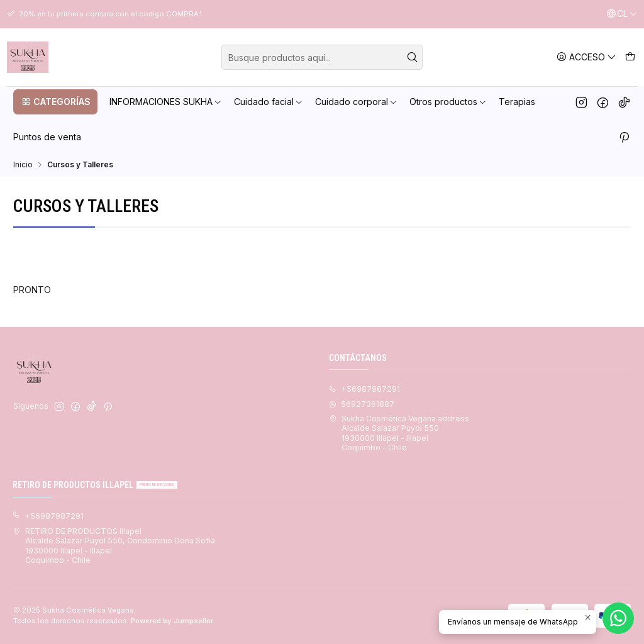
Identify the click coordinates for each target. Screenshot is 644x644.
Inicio (23, 165)
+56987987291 (48, 516)
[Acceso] (586, 57)
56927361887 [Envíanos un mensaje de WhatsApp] (362, 404)
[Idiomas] (622, 14)
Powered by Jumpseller (172, 621)
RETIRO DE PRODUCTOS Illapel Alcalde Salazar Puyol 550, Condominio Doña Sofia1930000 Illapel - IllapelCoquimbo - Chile (114, 546)
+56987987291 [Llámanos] (364, 389)
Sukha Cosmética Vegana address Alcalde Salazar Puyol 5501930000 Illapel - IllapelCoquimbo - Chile (399, 433)
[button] (55, 102)
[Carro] (630, 57)
